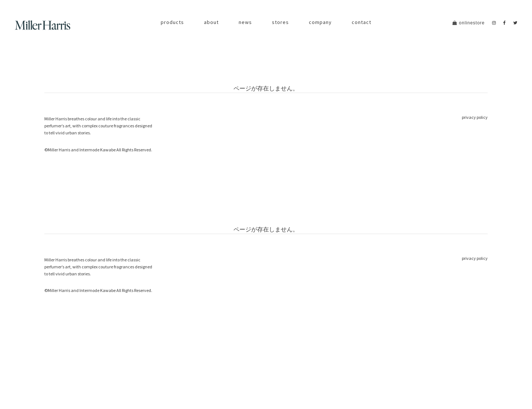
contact (362, 22)
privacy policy (475, 117)
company (320, 22)
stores (280, 22)
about (211, 22)
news (245, 22)
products (172, 22)
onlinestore (469, 23)
